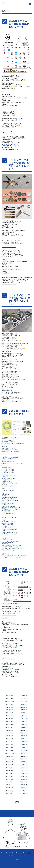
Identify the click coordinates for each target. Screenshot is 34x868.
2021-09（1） (10, 773)
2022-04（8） (24, 762)
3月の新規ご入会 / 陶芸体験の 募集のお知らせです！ (19, 572)
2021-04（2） (24, 779)
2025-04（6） (24, 710)
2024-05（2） (10, 727)
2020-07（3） (24, 791)
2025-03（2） (10, 713)
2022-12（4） (24, 750)
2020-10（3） (24, 788)
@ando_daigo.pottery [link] (14, 226)
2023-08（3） (24, 739)
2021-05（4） (10, 779)
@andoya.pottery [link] (7, 141)
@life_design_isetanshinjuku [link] (11, 392)
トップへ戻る (17, 801)
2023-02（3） (24, 747)
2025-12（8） (24, 698)
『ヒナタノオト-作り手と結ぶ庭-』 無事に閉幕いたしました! (19, 299)
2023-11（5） (10, 736)
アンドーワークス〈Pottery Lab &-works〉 (19, 853)
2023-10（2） (24, 736)
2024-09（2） (10, 722)
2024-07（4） (10, 724)
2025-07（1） (10, 707)
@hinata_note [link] (6, 389)
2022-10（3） (24, 753)
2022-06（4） (24, 759)
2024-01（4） (10, 733)
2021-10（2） (24, 771)
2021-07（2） (10, 776)
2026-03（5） (10, 696)
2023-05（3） (10, 745)
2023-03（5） (10, 747)
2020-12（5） (24, 785)
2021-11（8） (10, 771)
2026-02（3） (24, 696)
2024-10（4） (24, 719)
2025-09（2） (10, 704)
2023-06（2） (24, 742)
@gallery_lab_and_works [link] (10, 144)
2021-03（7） (10, 782)
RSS (18, 859)
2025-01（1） (10, 716)
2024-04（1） (24, 727)
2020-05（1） (24, 794)
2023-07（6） (10, 742)
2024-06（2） (24, 724)
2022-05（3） (10, 762)
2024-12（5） (24, 716)
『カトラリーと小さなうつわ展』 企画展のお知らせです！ (19, 164)
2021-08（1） (24, 773)
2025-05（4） (10, 710)
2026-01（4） (10, 698)
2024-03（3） (10, 730)
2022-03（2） (10, 765)
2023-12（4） (24, 733)
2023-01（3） (10, 750)
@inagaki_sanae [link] (7, 386)
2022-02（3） (24, 765)
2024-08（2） (24, 722)
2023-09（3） (10, 739)
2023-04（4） (24, 745)
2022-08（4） (24, 756)
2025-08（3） (24, 704)
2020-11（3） (10, 788)
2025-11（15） (10, 701)
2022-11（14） (10, 753)
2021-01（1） (10, 785)
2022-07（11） (10, 759)
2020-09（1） (10, 791)
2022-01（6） (10, 768)
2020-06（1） (10, 794)
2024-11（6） (10, 719)
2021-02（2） (24, 782)
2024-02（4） (24, 730)
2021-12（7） (24, 768)
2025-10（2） (24, 701)
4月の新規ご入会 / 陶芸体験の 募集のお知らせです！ (19, 24)
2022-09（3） (10, 756)
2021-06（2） (24, 776)
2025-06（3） (24, 707)
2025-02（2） (24, 713)
